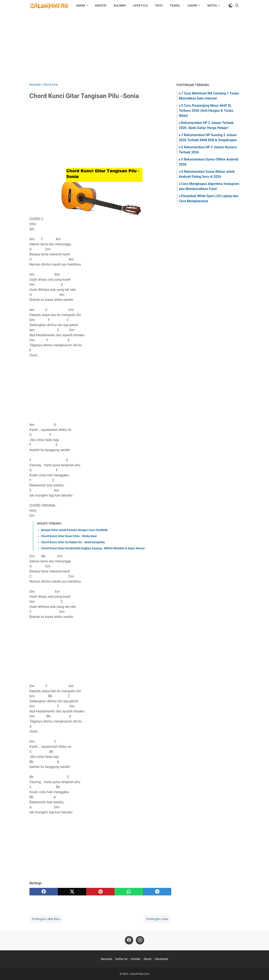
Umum (80, 5)
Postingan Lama (157, 919)
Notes (212, 5)
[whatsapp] (129, 892)
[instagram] (140, 940)
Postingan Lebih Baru (46, 919)
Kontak (135, 959)
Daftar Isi (121, 959)
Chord (192, 5)
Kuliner (120, 5)
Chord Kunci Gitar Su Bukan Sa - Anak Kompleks (73, 542)
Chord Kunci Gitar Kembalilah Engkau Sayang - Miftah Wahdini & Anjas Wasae (93, 548)
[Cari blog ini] (237, 5)
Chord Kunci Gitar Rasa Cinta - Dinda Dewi (69, 536)
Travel (175, 5)
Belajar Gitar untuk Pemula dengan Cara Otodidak (74, 530)
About (148, 959)
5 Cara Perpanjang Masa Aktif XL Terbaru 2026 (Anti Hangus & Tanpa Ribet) (206, 111)
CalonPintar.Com (140, 974)
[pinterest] (100, 892)
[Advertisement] (134, 47)
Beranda (106, 959)
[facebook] (44, 892)
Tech (159, 5)
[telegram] (157, 892)
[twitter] (72, 892)
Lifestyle (140, 5)
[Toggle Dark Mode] (231, 5)
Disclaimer (162, 959)
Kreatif (101, 5)
